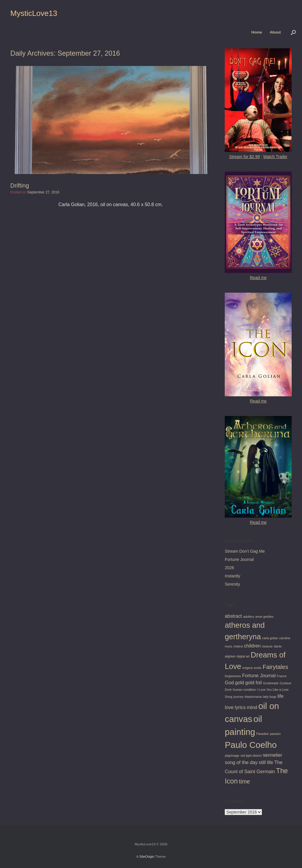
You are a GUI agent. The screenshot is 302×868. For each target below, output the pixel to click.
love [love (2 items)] (229, 707)
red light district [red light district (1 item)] (251, 756)
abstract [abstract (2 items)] (233, 616)
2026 (229, 568)
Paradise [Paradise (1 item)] (262, 734)
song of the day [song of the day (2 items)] (241, 762)
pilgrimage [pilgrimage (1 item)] (232, 756)
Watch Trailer (275, 157)
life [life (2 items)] (281, 696)
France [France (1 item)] (282, 676)
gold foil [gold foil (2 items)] (254, 683)
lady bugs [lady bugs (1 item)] (270, 697)
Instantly (232, 576)
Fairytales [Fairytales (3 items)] (276, 667)
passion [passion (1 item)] (275, 734)
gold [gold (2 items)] (240, 683)
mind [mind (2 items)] (252, 707)
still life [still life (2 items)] (266, 762)
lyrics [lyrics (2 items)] (240, 707)
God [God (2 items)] (229, 683)
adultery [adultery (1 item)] (249, 617)
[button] (293, 32)
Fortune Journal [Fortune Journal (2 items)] (259, 675)
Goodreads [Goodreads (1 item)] (271, 683)
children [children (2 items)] (252, 646)
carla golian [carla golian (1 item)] (270, 638)
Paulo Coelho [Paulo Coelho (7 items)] (251, 745)
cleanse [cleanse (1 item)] (267, 646)
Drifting (20, 185)
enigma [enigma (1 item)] (248, 668)
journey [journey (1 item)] (238, 697)
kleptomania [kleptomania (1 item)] (253, 697)
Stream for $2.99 (244, 157)
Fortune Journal (239, 559)
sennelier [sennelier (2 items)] (273, 755)
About (275, 32)
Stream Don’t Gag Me (245, 551)
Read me (258, 278)
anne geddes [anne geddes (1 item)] (265, 617)
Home (257, 32)
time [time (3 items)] (244, 781)
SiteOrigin (147, 857)
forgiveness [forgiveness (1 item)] (233, 676)
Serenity (232, 584)
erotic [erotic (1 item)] (258, 668)
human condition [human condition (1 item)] (244, 690)
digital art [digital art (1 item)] (243, 656)
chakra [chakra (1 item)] (238, 646)
